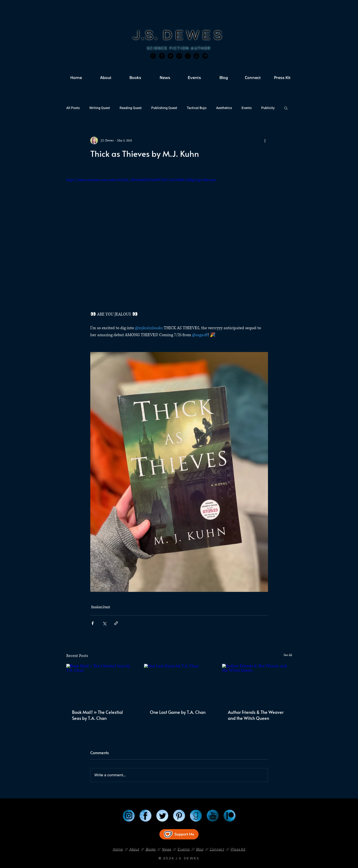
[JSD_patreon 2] (205, 56)
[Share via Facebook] (93, 623)
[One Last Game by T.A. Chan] (179, 684)
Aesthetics (224, 108)
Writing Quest (100, 108)
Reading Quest (131, 108)
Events (247, 108)
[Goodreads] (188, 56)
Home (118, 849)
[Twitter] (170, 56)
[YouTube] (213, 816)
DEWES (194, 35)
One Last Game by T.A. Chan (178, 712)
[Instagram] (153, 56)
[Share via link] (116, 623)
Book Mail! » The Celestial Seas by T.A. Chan (97, 715)
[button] (286, 108)
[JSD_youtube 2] (196, 56)
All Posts (73, 108)
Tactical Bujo (197, 108)
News (167, 849)
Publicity (268, 108)
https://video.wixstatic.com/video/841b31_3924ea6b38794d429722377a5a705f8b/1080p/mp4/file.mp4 (141, 180)
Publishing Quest (164, 108)
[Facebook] (162, 56)
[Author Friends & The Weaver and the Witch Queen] (257, 683)
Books (151, 849)
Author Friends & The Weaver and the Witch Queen (256, 715)
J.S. (148, 35)
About (134, 849)
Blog (200, 849)
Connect (217, 849)
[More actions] (265, 140)
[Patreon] (230, 816)
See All (288, 655)
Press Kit (238, 849)
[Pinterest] (179, 56)
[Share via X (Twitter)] (104, 623)
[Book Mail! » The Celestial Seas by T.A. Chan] (101, 683)
